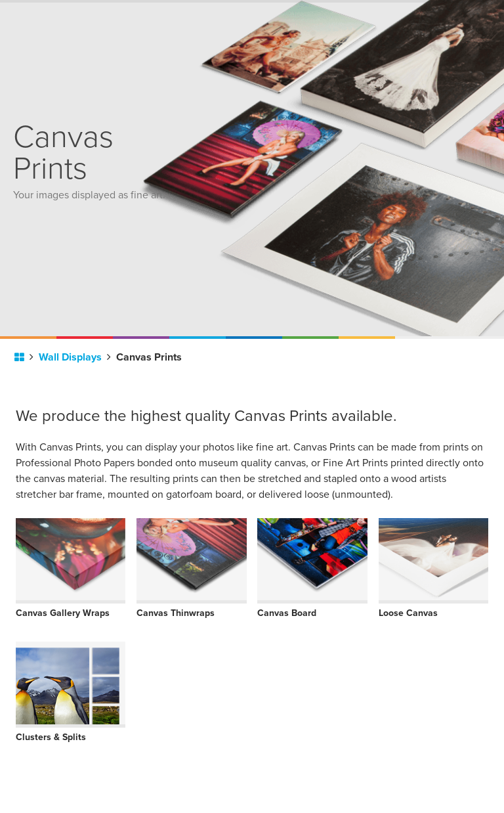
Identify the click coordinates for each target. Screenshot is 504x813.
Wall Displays (75, 357)
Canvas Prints (149, 357)
